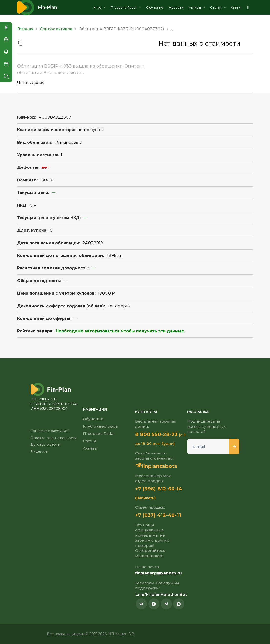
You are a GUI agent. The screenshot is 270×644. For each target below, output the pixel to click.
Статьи (218, 7)
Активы (197, 7)
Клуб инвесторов (100, 426)
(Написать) (145, 498)
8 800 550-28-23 (156, 434)
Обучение (155, 7)
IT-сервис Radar (126, 7)
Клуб (99, 7)
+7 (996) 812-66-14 (159, 489)
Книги (236, 7)
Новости (176, 7)
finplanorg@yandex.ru (158, 573)
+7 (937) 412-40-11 (158, 515)
